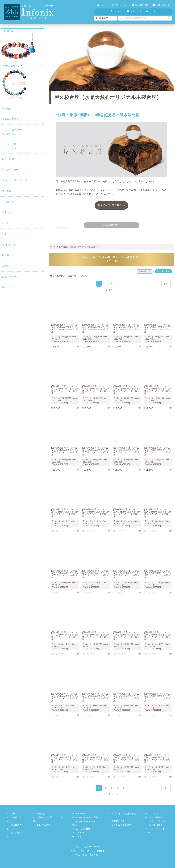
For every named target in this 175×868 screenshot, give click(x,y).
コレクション (4, 133)
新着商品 (4, 51)
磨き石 (4, 331)
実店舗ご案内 (140, 5)
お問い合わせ (161, 5)
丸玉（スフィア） (4, 266)
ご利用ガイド (120, 5)
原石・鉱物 (4, 157)
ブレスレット (4, 227)
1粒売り (4, 346)
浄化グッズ (4, 385)
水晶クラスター (4, 177)
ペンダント (4, 246)
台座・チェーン (4, 364)
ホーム (102, 5)
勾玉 (4, 297)
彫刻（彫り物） (4, 313)
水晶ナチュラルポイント (4, 203)
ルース (4, 284)
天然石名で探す (4, 69)
